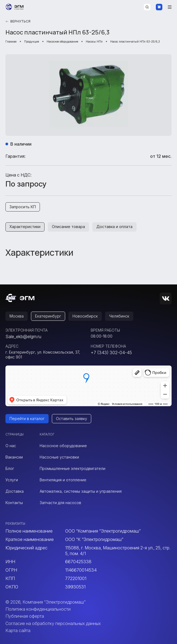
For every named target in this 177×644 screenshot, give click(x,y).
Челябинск (119, 316)
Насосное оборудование (62, 41)
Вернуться (18, 21)
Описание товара (68, 227)
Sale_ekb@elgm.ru (23, 337)
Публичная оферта (25, 616)
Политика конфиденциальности (38, 609)
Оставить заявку (72, 419)
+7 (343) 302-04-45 (111, 353)
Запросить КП (23, 207)
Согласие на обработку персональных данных (53, 623)
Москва (17, 316)
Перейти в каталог (27, 419)
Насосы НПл (94, 41)
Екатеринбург (48, 316)
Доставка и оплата (114, 227)
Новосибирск (85, 316)
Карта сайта (18, 630)
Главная (11, 41)
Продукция (32, 41)
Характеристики (25, 227)
